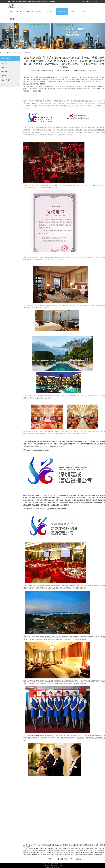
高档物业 (4, 76)
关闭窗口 (78, 859)
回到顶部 (64, 859)
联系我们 (13, 19)
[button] (8, 36)
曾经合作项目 (6, 80)
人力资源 (83, 11)
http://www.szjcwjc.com (52, 70)
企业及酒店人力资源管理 (34, 11)
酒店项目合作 (62, 11)
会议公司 (4, 84)
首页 (11, 11)
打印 (71, 859)
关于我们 (20, 11)
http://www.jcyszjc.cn (65, 70)
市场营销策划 (50, 11)
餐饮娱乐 (4, 72)
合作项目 (27, 52)
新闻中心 (73, 11)
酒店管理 (4, 67)
